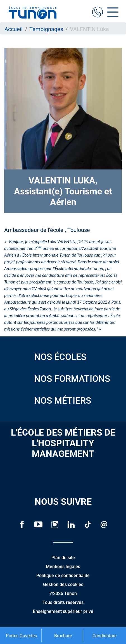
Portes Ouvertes (21, 636)
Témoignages (46, 29)
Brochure (63, 636)
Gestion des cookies (63, 584)
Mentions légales (63, 567)
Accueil (14, 29)
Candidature (104, 636)
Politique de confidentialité (63, 576)
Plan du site (63, 558)
